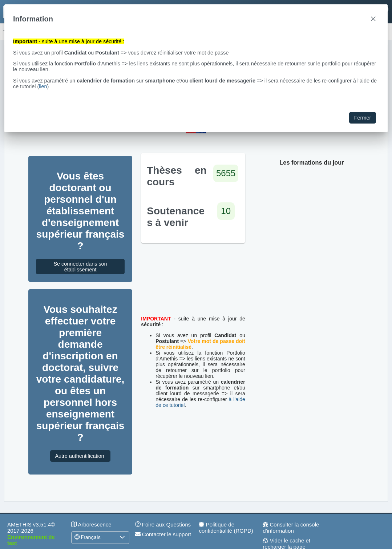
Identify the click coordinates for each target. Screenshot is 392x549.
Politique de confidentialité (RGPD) (226, 528)
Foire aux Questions (163, 524)
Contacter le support (163, 534)
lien (43, 86)
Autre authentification (80, 456)
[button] (122, 538)
